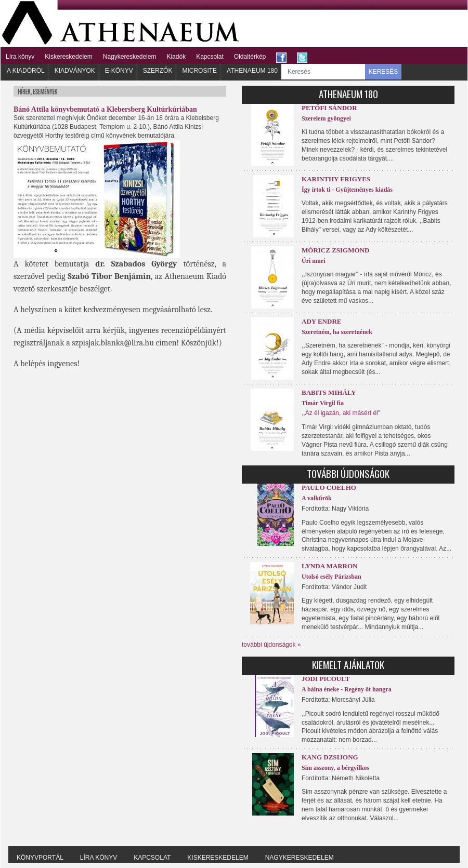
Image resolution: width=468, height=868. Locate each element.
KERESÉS (383, 72)
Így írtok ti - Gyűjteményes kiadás (347, 190)
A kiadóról (26, 71)
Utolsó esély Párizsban (331, 577)
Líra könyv (20, 57)
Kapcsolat (210, 57)
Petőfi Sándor (329, 108)
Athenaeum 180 (252, 71)
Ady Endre (321, 321)
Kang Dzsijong (330, 757)
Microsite (199, 71)
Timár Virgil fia (323, 403)
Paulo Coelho (329, 488)
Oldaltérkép (250, 57)
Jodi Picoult (326, 679)
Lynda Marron (330, 566)
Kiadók (176, 57)
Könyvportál (40, 858)
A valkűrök (317, 498)
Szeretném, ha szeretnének (337, 332)
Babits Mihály (329, 392)
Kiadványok (75, 71)
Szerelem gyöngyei (326, 118)
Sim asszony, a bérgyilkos (335, 768)
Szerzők (158, 71)
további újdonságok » (271, 645)
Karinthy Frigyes (336, 179)
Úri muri (314, 261)
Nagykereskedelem (130, 57)
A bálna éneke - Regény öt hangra (347, 689)
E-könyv (119, 71)
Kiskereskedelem (68, 57)
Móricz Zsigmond (335, 250)
